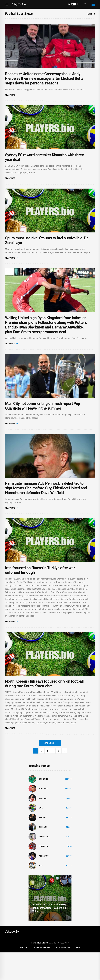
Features (43, 874)
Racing (42, 845)
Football (43, 816)
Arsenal (43, 826)
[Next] (64, 778)
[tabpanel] (50, 926)
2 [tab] (38, 944)
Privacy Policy (63, 975)
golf (41, 835)
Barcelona (44, 864)
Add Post (24, 975)
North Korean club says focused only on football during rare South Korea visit (44, 711)
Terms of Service (42, 975)
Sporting (43, 807)
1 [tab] (34, 944)
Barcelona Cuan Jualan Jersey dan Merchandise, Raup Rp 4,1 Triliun (49, 935)
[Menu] (7, 4)
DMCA (78, 975)
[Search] (85, 4)
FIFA (41, 893)
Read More (11, 98)
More (91, 14)
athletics (44, 883)
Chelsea (43, 855)
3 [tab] (43, 944)
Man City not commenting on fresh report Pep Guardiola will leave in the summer (43, 423)
